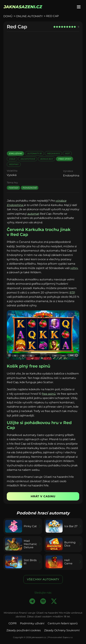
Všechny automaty (43, 579)
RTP (72, 293)
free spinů (49, 394)
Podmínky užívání (32, 623)
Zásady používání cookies (24, 630)
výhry (74, 268)
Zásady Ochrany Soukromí (62, 630)
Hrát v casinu (43, 496)
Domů (8, 16)
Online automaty (29, 16)
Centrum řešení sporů (63, 623)
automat (33, 214)
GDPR (13, 623)
